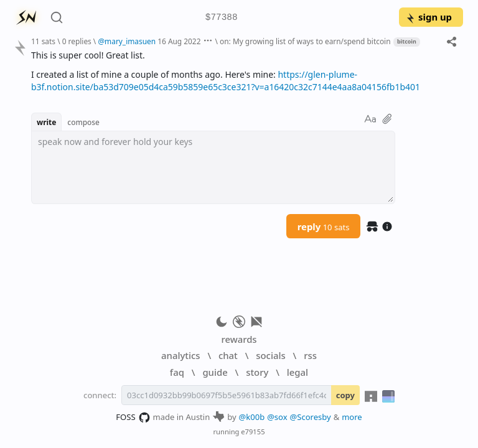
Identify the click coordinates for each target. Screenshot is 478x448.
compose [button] (83, 122)
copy (345, 395)
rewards (239, 339)
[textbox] (213, 167)
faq (177, 372)
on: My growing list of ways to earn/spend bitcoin (305, 41)
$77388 (222, 18)
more (352, 417)
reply (324, 226)
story (257, 372)
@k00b (252, 417)
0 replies (77, 41)
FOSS (133, 418)
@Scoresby (311, 417)
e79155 (253, 432)
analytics (180, 355)
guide (215, 372)
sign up (429, 17)
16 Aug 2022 (179, 41)
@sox (277, 417)
